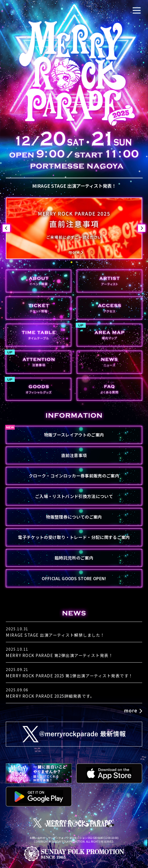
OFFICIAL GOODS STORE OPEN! (74, 578)
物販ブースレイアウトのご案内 (74, 435)
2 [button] (77, 262)
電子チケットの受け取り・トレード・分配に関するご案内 (74, 537)
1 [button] (71, 262)
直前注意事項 (74, 455)
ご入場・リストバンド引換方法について (74, 496)
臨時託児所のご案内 (74, 558)
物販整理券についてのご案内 (74, 517)
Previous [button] (6, 228)
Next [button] (142, 228)
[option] (74, 228)
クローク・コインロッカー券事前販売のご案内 (74, 476)
